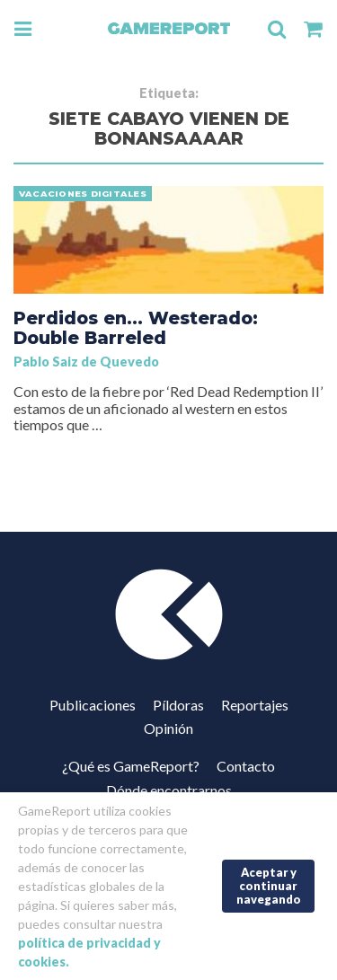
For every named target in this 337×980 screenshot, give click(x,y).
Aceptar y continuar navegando (269, 885)
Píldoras (178, 705)
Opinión (168, 728)
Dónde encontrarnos (169, 790)
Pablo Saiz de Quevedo (86, 362)
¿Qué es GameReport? (131, 766)
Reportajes (255, 705)
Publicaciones (93, 705)
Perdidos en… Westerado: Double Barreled (136, 328)
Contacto (246, 766)
